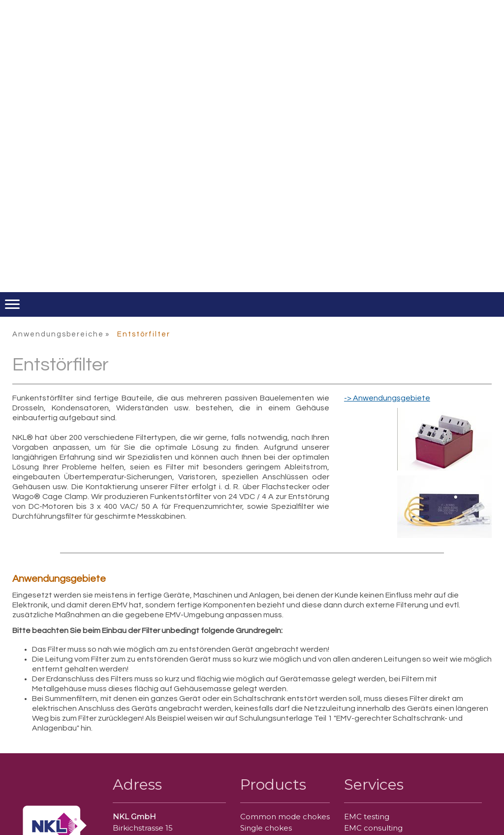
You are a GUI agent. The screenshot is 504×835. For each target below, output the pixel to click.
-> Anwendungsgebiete (387, 398)
